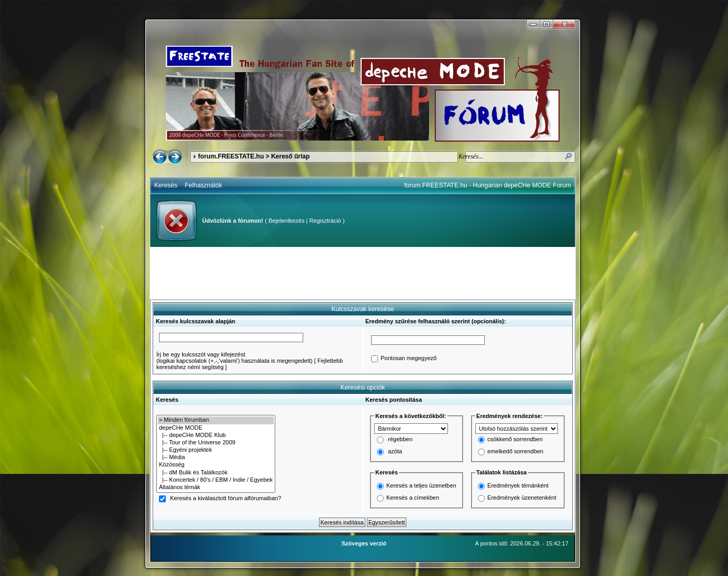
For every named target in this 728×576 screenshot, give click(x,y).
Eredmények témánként (518, 485)
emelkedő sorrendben (515, 452)
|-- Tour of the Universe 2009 (216, 443)
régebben (400, 440)
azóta (395, 452)
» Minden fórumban (216, 420)
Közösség (216, 465)
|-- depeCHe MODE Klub (216, 435)
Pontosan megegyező (408, 359)
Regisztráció (325, 221)
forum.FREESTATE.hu (231, 156)
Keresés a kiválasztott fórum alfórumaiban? (226, 499)
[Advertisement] (363, 273)
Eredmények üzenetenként (522, 498)
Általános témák (216, 488)
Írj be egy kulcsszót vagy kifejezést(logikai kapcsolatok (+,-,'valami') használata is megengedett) (235, 357)
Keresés (166, 185)
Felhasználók (203, 185)
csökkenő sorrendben (515, 440)
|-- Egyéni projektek (216, 450)
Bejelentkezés (287, 221)
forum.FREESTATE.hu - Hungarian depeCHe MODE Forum (488, 185)
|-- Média (216, 458)
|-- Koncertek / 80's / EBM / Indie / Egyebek (216, 480)
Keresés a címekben (413, 498)
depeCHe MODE (216, 428)
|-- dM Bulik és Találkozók (216, 473)
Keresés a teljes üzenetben (421, 485)
